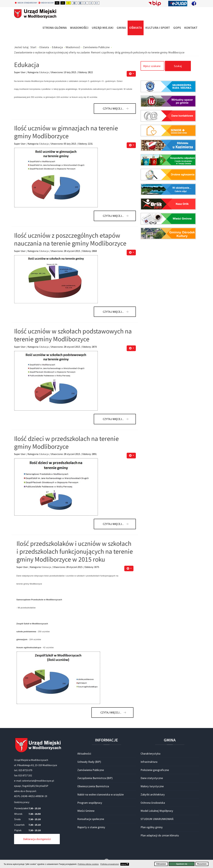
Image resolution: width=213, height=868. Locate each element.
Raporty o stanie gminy (91, 827)
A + (97, 3)
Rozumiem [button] (202, 864)
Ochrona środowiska (153, 803)
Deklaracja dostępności (37, 839)
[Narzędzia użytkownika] (131, 74)
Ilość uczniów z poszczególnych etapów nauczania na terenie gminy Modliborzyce (70, 239)
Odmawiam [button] (161, 864)
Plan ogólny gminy (152, 827)
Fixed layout (74, 3)
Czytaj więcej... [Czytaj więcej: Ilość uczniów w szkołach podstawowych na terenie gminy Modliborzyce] (113, 419)
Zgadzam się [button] (182, 864)
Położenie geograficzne (155, 770)
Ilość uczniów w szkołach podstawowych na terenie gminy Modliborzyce (73, 335)
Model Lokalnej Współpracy (157, 811)
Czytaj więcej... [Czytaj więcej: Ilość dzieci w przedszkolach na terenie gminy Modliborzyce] (113, 524)
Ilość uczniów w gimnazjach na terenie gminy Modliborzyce (66, 132)
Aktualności (84, 754)
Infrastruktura (149, 762)
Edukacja (27, 65)
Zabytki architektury (153, 794)
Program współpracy (90, 803)
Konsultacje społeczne (91, 819)
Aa (57, 3)
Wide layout (80, 3)
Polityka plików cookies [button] (88, 864)
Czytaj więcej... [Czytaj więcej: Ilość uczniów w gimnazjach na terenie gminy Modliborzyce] (113, 216)
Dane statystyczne (152, 778)
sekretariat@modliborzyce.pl (38, 781)
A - (86, 3)
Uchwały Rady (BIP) (89, 762)
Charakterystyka (150, 754)
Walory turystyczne (152, 786)
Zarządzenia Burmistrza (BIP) (95, 778)
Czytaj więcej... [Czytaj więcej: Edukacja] (113, 108)
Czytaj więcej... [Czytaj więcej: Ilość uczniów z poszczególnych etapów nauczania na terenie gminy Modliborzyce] (113, 312)
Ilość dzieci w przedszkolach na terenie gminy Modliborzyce (66, 442)
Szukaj (178, 66)
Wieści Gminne (86, 811)
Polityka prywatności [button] (110, 864)
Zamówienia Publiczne (91, 770)
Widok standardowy (26, 3)
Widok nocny (46, 3)
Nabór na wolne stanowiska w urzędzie (100, 794)
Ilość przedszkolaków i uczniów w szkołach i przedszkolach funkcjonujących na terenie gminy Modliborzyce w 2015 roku (75, 551)
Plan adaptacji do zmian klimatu (160, 835)
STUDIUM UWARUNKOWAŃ (157, 819)
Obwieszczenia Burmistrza (93, 786)
